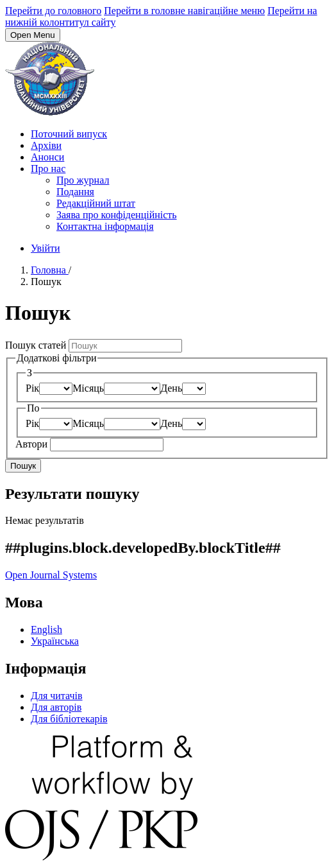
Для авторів (56, 707)
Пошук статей (37, 345)
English (46, 629)
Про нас (48, 169)
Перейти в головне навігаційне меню (184, 11)
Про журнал (83, 180)
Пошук (23, 466)
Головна (50, 270)
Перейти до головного (53, 11)
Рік (32, 388)
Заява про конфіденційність (117, 215)
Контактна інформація (105, 226)
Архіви (46, 145)
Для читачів (57, 696)
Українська (55, 641)
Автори (33, 444)
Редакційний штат (96, 203)
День (171, 388)
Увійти (46, 248)
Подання (75, 192)
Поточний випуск (69, 134)
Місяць (88, 388)
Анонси (47, 157)
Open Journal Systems (51, 575)
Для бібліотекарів (69, 719)
